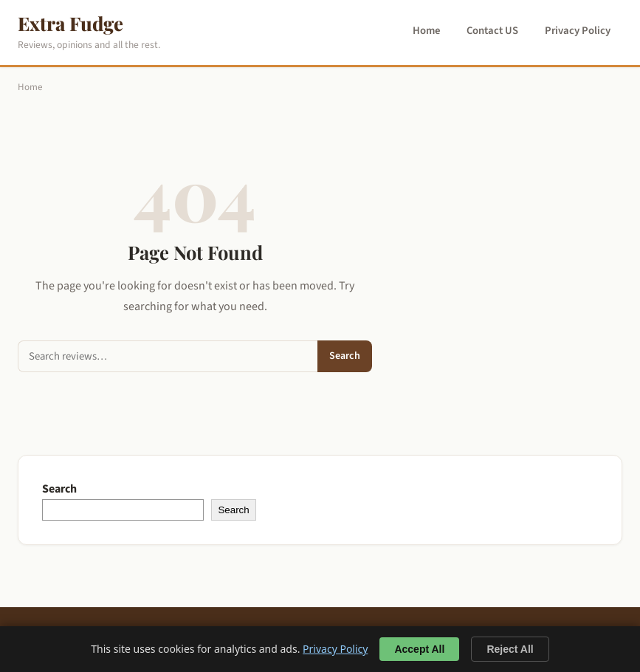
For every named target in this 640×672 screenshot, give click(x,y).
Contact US (492, 31)
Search (345, 356)
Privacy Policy (578, 31)
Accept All (419, 649)
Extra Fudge (70, 23)
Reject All (510, 649)
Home (426, 31)
